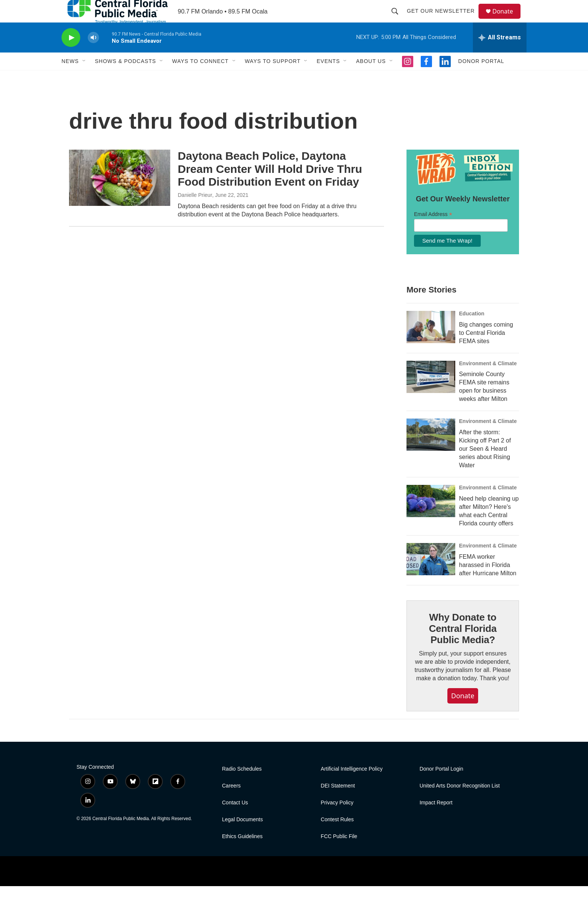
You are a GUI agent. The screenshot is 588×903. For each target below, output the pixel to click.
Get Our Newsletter (444, 19)
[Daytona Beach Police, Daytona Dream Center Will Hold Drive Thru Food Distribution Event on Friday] (120, 195)
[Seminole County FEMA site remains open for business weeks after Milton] (431, 394)
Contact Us (235, 820)
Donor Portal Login (442, 786)
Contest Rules (337, 836)
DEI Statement (338, 803)
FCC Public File (339, 853)
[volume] (93, 55)
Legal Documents (242, 836)
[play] (71, 55)
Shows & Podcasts (125, 78)
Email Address (433, 231)
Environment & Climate (488, 380)
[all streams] (500, 54)
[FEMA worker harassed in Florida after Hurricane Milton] (431, 576)
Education (472, 330)
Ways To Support (273, 78)
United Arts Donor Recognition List (460, 803)
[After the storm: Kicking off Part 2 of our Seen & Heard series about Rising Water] (431, 451)
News (70, 78)
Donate (507, 20)
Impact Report (436, 820)
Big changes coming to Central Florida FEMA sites (486, 350)
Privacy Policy (337, 820)
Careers (231, 803)
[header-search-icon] (398, 19)
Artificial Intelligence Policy (352, 786)
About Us (371, 78)
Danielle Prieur (195, 212)
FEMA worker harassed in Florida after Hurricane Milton (488, 582)
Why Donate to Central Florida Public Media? (463, 645)
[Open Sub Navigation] (84, 78)
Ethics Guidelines (242, 853)
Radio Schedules (242, 786)
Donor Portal (481, 78)
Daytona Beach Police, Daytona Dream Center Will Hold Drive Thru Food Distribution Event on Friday (270, 186)
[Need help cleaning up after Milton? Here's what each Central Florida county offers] (431, 518)
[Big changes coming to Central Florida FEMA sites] (431, 344)
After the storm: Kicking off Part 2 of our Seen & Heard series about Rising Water (485, 466)
